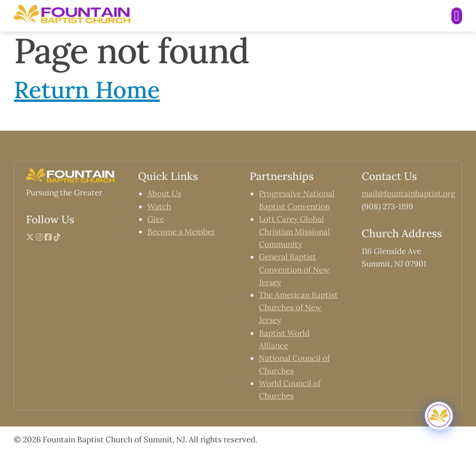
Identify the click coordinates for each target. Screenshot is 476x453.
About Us (164, 193)
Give (156, 219)
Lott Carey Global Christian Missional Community (294, 232)
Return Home (87, 90)
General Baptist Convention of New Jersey (294, 269)
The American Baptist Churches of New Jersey (298, 307)
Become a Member (181, 232)
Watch (159, 207)
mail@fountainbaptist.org (408, 193)
